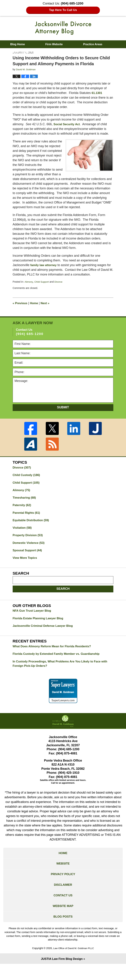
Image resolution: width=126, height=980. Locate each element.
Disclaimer (63, 898)
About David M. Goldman (27, 52)
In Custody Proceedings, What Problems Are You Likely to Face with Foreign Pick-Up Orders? (60, 674)
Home (35, 308)
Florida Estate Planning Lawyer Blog (40, 627)
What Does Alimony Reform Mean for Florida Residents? (55, 656)
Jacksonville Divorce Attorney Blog (63, 28)
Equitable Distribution (32, 527)
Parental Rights (27, 519)
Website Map (63, 921)
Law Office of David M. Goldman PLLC (74, 964)
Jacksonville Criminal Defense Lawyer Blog (45, 635)
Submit (63, 412)
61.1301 (97, 93)
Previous (21, 308)
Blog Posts (63, 932)
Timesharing (25, 504)
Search (63, 597)
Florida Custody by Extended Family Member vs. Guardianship (59, 664)
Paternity (23, 511)
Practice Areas (93, 44)
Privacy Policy (63, 887)
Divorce (60, 286)
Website (63, 875)
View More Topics (26, 566)
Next (47, 308)
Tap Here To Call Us (63, 10)
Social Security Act (68, 124)
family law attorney (44, 270)
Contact (71, 52)
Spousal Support (28, 558)
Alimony (29, 286)
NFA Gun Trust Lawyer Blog (33, 619)
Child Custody (27, 480)
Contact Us (63, 909)
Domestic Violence (30, 551)
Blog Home (18, 44)
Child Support (42, 286)
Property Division (29, 543)
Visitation (23, 535)
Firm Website (54, 44)
